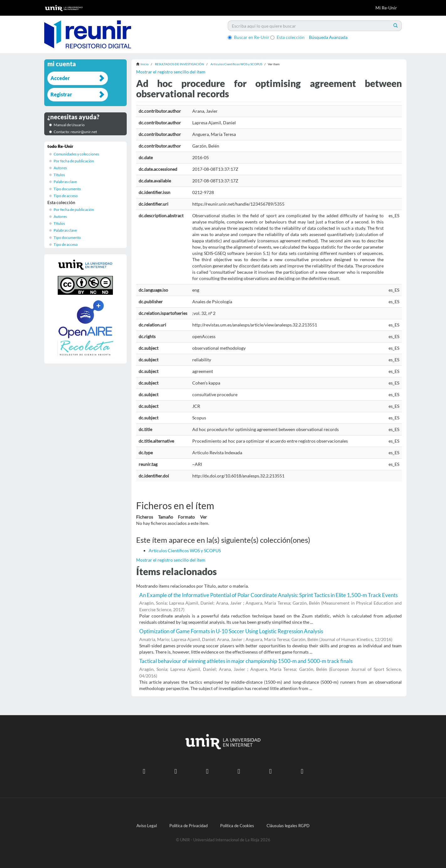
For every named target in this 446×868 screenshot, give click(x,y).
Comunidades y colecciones (76, 154)
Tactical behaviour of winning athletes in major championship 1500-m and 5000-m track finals (246, 661)
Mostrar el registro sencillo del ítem (171, 72)
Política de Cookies (237, 826)
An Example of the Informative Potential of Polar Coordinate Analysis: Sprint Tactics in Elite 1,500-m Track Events (268, 595)
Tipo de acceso (66, 196)
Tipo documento (67, 189)
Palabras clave (65, 182)
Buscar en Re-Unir (249, 37)
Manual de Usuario (69, 125)
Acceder (60, 78)
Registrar (61, 94)
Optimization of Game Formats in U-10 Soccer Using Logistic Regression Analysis (231, 631)
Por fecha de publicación (74, 161)
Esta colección (287, 37)
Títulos (59, 175)
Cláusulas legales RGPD (288, 826)
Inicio (145, 64)
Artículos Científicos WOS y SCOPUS (236, 64)
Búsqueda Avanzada (328, 37)
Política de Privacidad (188, 826)
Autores (60, 168)
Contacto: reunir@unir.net (75, 132)
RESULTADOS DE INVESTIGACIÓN (180, 64)
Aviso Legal (147, 826)
